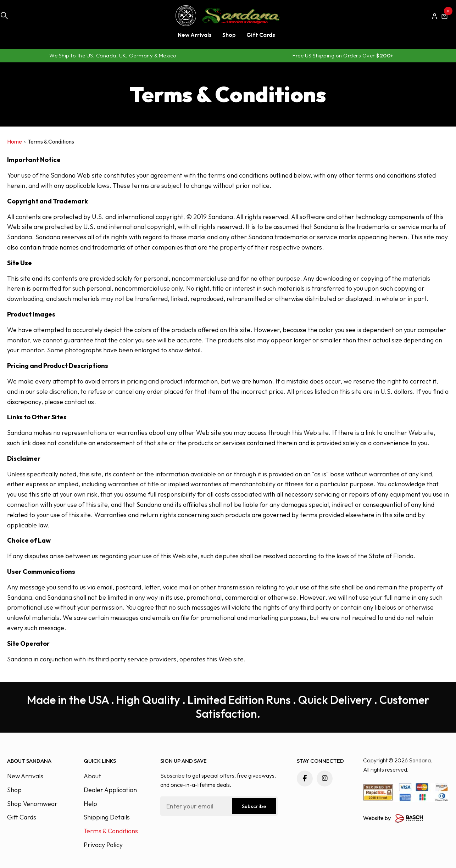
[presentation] (214, 835)
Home (15, 141)
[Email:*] (219, 806)
